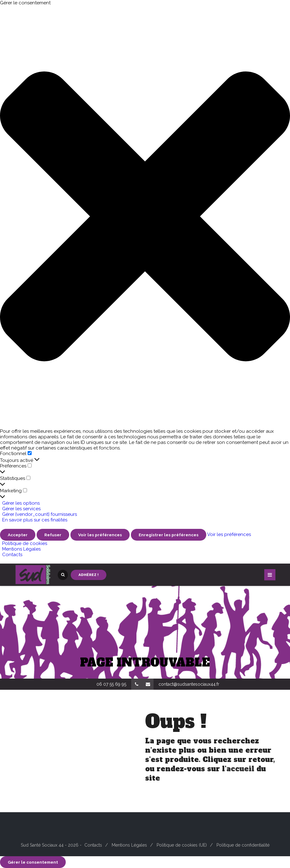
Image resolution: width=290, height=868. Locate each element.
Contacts (12, 555)
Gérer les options (21, 503)
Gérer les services (21, 509)
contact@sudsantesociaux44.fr (189, 684)
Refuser (53, 535)
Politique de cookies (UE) (182, 845)
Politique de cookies (25, 543)
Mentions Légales (21, 549)
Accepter (18, 535)
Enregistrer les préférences (169, 535)
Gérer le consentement (33, 862)
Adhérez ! (89, 575)
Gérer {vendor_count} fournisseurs (40, 514)
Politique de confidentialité (243, 845)
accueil (240, 769)
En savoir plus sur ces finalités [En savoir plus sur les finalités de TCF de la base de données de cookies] (35, 520)
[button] (145, 217)
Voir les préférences (100, 535)
